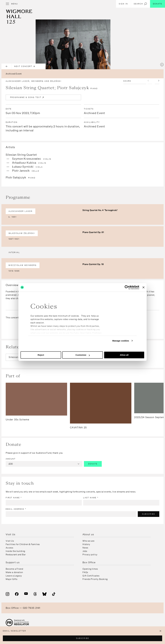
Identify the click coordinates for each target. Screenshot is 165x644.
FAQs (85, 572)
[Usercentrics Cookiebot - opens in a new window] (127, 287)
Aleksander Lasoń (21, 211)
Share (127, 81)
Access (9, 548)
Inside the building (15, 551)
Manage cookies (121, 341)
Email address (16, 509)
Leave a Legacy (14, 576)
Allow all (124, 355)
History (86, 544)
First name (14, 498)
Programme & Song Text (27, 97)
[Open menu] (13, 4)
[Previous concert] (6, 66)
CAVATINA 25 (78, 427)
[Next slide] (157, 81)
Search (140, 4)
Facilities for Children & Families (23, 544)
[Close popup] (160, 631)
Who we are (88, 541)
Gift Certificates (91, 576)
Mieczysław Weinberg (23, 265)
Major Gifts (12, 579)
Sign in (123, 4)
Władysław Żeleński (22, 233)
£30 (44, 464)
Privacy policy (90, 555)
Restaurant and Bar (16, 555)
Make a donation (14, 572)
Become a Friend (14, 569)
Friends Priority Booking (95, 579)
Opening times (90, 569)
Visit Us (10, 541)
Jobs (85, 551)
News (85, 548)
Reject (41, 355)
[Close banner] (143, 287)
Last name (91, 498)
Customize (83, 355)
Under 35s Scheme (18, 419)
